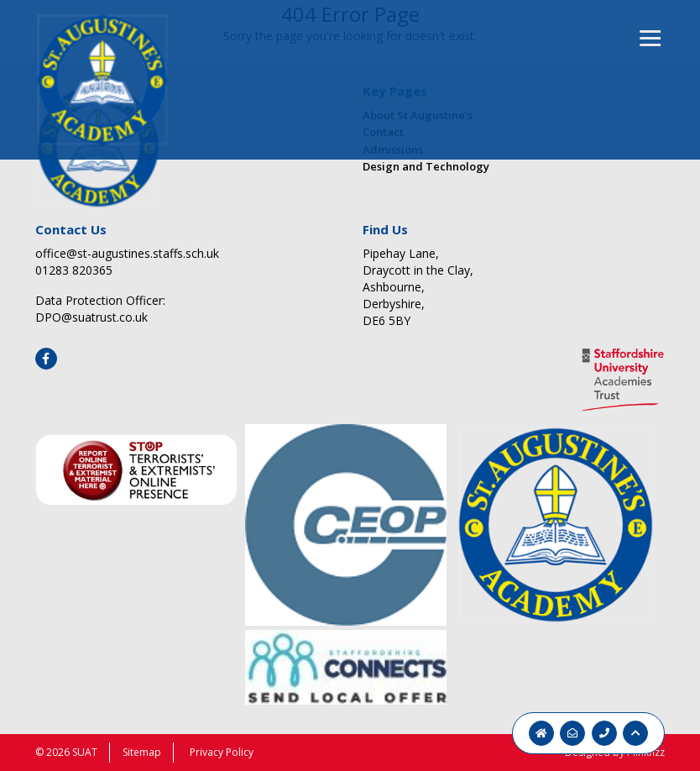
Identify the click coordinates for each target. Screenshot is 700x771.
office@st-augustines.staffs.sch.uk (127, 253)
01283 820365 (74, 270)
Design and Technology (426, 166)
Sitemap (142, 752)
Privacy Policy (222, 752)
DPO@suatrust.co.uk (91, 317)
